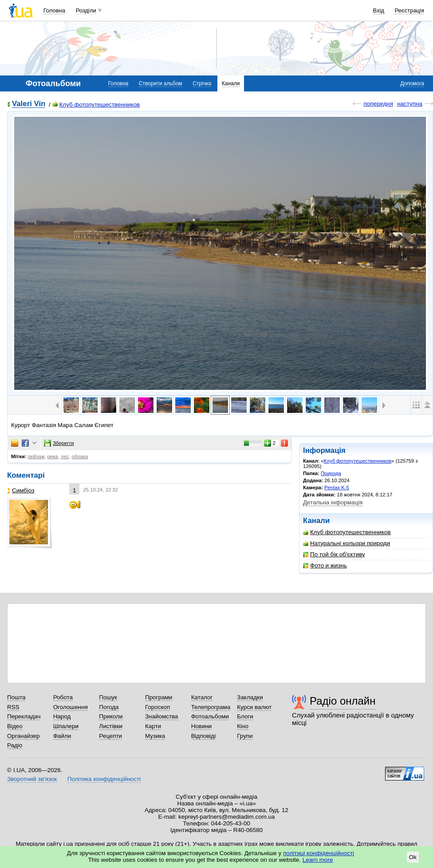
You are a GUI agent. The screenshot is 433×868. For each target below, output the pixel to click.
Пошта (16, 697)
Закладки (250, 697)
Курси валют (254, 707)
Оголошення (71, 707)
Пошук (108, 697)
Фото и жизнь (325, 565)
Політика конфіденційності (104, 779)
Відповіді (204, 736)
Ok (413, 857)
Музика (155, 736)
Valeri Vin (29, 104)
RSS (13, 707)
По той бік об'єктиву (334, 554)
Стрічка (202, 83)
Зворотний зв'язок (32, 779)
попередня (378, 104)
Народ (62, 716)
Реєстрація (409, 10)
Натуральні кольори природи (346, 543)
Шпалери (66, 726)
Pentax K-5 (337, 488)
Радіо (15, 745)
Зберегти (59, 443)
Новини (202, 726)
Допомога (412, 83)
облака (80, 456)
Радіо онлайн (343, 701)
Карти (153, 726)
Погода (109, 707)
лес (65, 456)
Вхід (379, 10)
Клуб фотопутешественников (96, 105)
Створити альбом (161, 83)
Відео (15, 726)
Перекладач (24, 716)
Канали (231, 83)
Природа (331, 473)
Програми (159, 697)
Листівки (111, 726)
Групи (245, 736)
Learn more (318, 860)
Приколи (111, 716)
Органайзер (23, 736)
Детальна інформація (333, 502)
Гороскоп (157, 707)
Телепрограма (211, 707)
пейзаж (36, 456)
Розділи (86, 10)
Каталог (202, 697)
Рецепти (110, 736)
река (53, 456)
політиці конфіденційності (319, 853)
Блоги (245, 716)
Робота (63, 697)
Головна (54, 10)
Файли (62, 736)
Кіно (243, 726)
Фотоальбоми (210, 716)
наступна (410, 104)
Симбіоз (21, 490)
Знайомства (162, 716)
